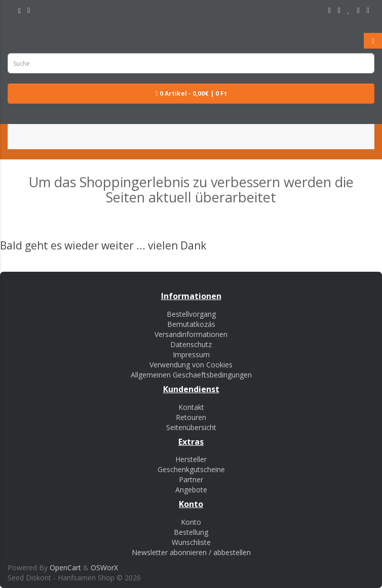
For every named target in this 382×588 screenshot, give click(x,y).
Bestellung (191, 532)
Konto (191, 522)
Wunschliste (191, 542)
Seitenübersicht (191, 427)
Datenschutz (191, 344)
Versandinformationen (191, 334)
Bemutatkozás (191, 324)
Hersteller (191, 459)
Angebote (191, 490)
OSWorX (104, 568)
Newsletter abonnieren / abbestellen (191, 552)
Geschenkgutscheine (191, 469)
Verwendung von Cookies (191, 365)
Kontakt (191, 407)
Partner (191, 479)
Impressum (191, 354)
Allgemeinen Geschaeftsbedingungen (191, 375)
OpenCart (65, 568)
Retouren (191, 417)
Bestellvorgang (191, 314)
